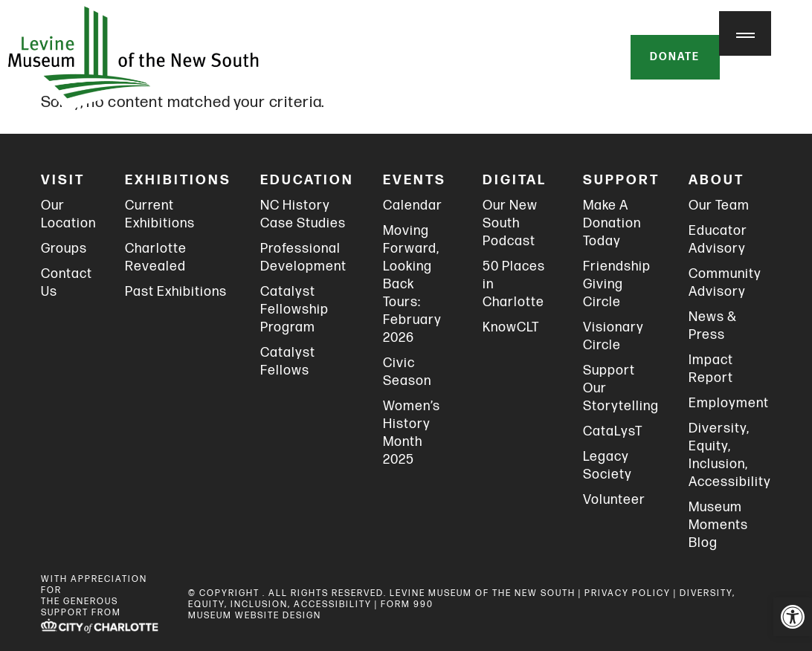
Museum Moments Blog (718, 525)
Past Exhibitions (176, 292)
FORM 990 (407, 605)
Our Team (719, 205)
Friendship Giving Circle (617, 284)
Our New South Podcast (510, 223)
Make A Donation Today (612, 223)
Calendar (413, 205)
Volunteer (614, 500)
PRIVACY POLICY (628, 593)
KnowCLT (511, 327)
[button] (793, 617)
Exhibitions (178, 180)
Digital (515, 180)
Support (621, 180)
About (716, 180)
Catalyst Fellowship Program (294, 310)
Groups (64, 249)
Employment (729, 403)
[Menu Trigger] (745, 33)
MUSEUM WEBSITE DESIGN (255, 616)
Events (415, 180)
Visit (63, 180)
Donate (674, 58)
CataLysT (613, 431)
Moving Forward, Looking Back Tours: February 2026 (412, 284)
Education (307, 180)
